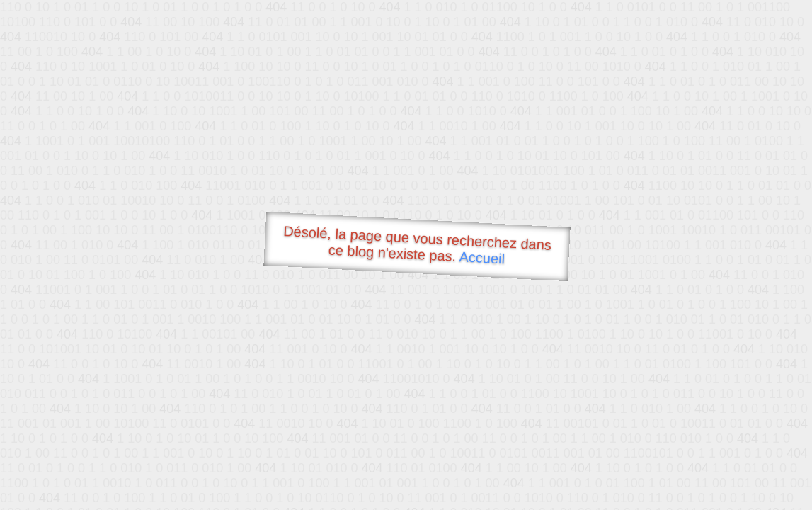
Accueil (482, 257)
